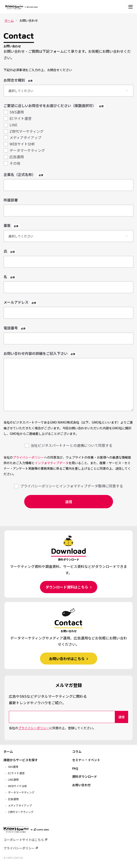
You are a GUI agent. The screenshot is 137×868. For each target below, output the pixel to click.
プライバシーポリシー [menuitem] (19, 848)
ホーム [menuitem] (8, 751)
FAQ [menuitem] (75, 768)
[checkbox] (68, 138)
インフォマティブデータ (52, 463)
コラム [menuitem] (77, 751)
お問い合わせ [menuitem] (81, 785)
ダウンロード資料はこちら (67, 587)
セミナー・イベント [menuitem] (86, 760)
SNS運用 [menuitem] (13, 767)
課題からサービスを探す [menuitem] (21, 760)
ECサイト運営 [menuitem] (16, 773)
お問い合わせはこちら (67, 659)
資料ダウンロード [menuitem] (85, 776)
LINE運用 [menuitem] (13, 779)
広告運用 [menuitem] (13, 799)
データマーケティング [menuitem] (21, 792)
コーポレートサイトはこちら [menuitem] (24, 840)
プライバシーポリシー (28, 457)
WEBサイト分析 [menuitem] (18, 786)
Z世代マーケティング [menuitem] (21, 812)
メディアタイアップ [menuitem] (20, 805)
